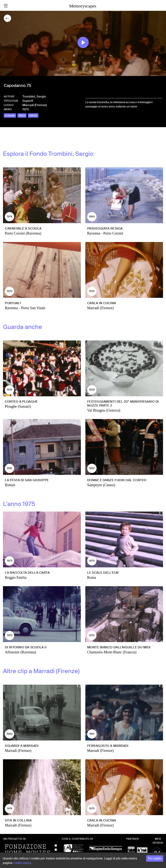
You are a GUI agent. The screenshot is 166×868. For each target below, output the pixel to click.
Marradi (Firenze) (35, 105)
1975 (26, 109)
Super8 (28, 101)
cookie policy (22, 863)
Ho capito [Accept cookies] (155, 858)
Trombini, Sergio (34, 96)
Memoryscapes (83, 6)
